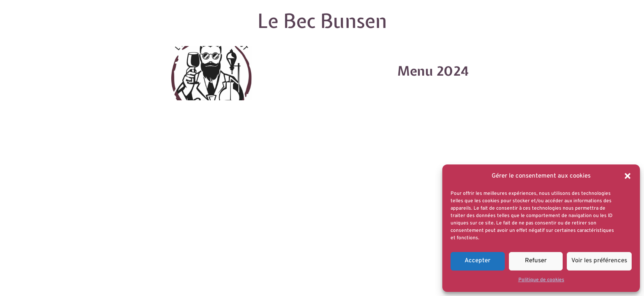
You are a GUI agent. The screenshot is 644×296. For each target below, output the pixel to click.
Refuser (536, 261)
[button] (628, 176)
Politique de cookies (541, 280)
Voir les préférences (599, 261)
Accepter (477, 261)
